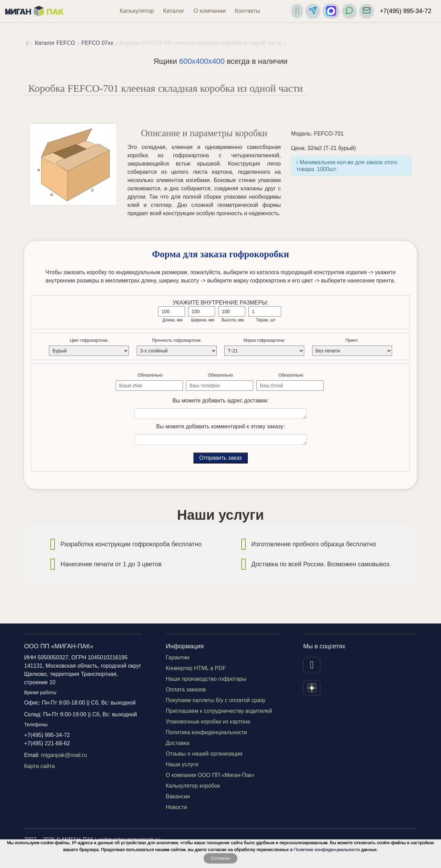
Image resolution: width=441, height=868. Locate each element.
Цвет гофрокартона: (89, 340)
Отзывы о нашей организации (204, 754)
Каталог (174, 11)
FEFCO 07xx (97, 43)
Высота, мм (233, 320)
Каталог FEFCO (55, 43)
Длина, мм (172, 320)
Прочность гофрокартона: (177, 340)
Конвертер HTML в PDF (196, 668)
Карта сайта (39, 766)
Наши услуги (182, 764)
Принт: (352, 340)
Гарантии (178, 657)
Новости (176, 807)
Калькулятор (137, 11)
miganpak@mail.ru (64, 755)
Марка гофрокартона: (264, 340)
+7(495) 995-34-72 (406, 11)
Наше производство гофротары (206, 679)
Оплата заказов (186, 690)
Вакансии (178, 796)
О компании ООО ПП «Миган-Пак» (210, 775)
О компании (210, 11)
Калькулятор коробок (193, 786)
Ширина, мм (203, 320)
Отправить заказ (220, 458)
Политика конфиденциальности (206, 732)
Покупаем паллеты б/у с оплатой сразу (216, 700)
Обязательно (150, 375)
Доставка (178, 743)
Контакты (248, 11)
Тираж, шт (266, 320)
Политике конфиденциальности (327, 850)
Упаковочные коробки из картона (208, 722)
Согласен (221, 858)
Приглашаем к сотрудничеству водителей (219, 711)
